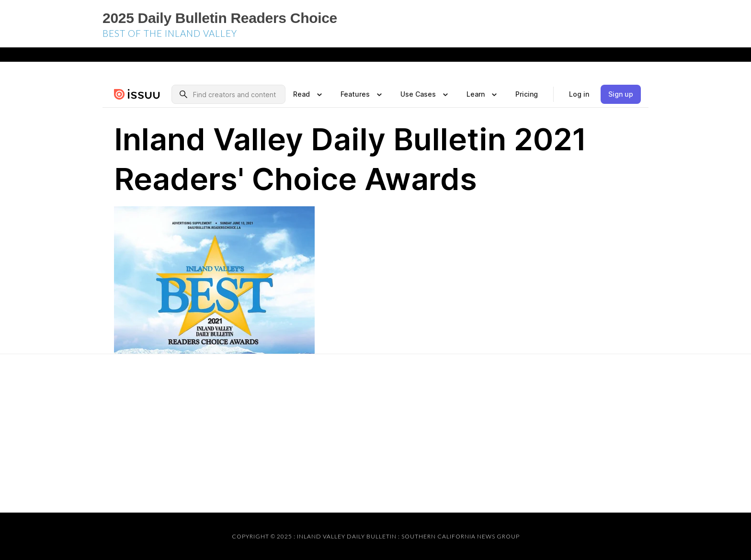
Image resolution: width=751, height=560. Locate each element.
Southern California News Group (461, 536)
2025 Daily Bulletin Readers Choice (220, 18)
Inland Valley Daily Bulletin (347, 536)
